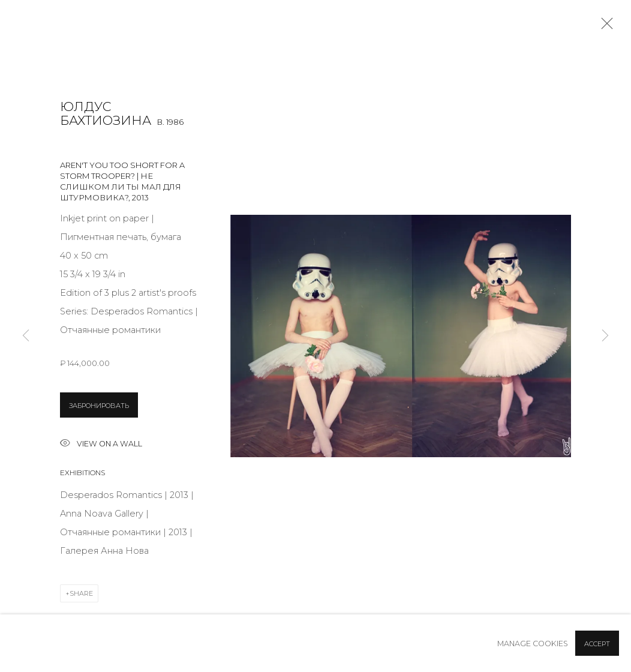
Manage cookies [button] (533, 643)
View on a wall (101, 444)
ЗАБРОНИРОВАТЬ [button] (99, 406)
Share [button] (81, 593)
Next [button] (605, 336)
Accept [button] (597, 644)
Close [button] (604, 27)
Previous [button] (26, 336)
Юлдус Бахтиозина (106, 114)
